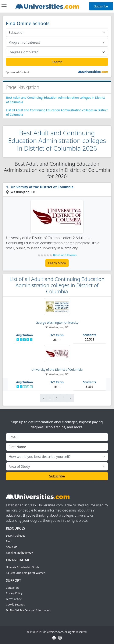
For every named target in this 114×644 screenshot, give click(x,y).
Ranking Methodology (19, 553)
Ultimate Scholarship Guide (23, 567)
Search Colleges (16, 536)
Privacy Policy (14, 593)
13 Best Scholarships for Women (26, 573)
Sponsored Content (17, 72)
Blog (9, 541)
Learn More (57, 263)
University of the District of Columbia (42, 187)
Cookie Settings (15, 605)
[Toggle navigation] (4, 6)
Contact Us (13, 588)
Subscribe (101, 6)
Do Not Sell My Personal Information (28, 610)
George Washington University (57, 323)
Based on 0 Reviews (65, 255)
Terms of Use (14, 599)
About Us (12, 547)
